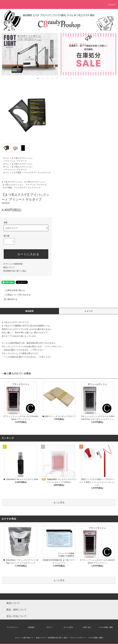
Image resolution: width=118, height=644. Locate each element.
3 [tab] (48, 78)
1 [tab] (38, 78)
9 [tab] (76, 78)
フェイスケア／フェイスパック (37, 173)
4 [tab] (52, 78)
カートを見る (68, 627)
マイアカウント (12, 627)
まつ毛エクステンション (22, 158)
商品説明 (30, 311)
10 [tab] (81, 78)
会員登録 (31, 627)
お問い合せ (87, 627)
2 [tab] (43, 78)
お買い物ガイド (28, 638)
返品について (9, 267)
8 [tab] (71, 78)
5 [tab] (57, 78)
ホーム (6, 158)
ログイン (50, 627)
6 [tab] (62, 78)
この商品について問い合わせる (15, 295)
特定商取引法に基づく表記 (15, 271)
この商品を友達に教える (12, 290)
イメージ (89, 311)
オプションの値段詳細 (13, 264)
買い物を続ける (9, 299)
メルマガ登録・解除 (106, 627)
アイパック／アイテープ (16, 161)
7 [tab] (67, 78)
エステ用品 (16, 173)
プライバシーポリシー (78, 638)
